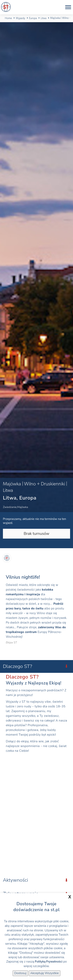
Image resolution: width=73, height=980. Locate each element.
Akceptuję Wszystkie (45, 973)
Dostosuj (20, 973)
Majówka (23, 507)
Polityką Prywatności (49, 962)
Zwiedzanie (10, 507)
